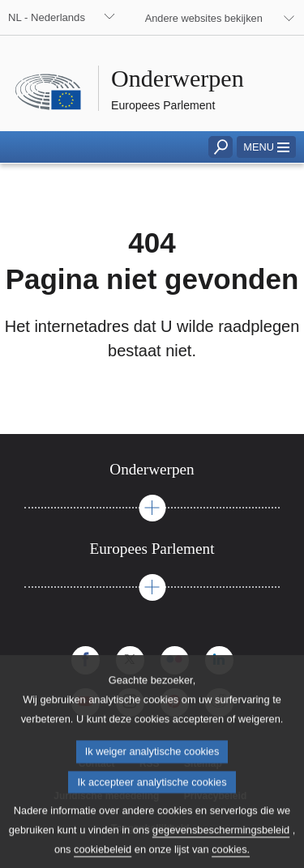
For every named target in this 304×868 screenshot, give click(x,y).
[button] (266, 147)
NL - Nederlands (47, 17)
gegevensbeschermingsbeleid (221, 842)
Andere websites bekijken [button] (204, 18)
